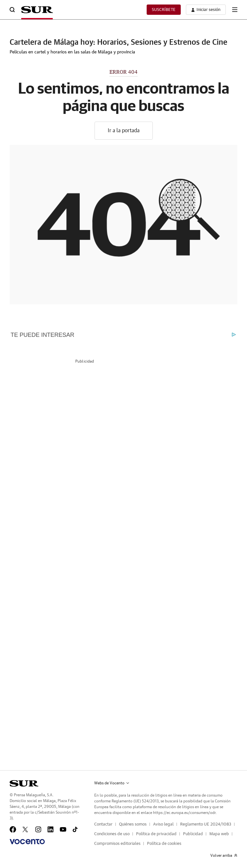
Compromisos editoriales (117, 844)
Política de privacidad (156, 834)
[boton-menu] (235, 10)
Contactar (103, 824)
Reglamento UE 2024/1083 (206, 824)
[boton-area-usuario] (206, 10)
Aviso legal (163, 824)
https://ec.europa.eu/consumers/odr (184, 813)
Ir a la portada (124, 131)
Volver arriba (224, 855)
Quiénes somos (133, 824)
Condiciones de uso (112, 834)
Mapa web (219, 834)
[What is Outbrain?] (234, 335)
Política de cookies (164, 844)
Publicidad (193, 834)
